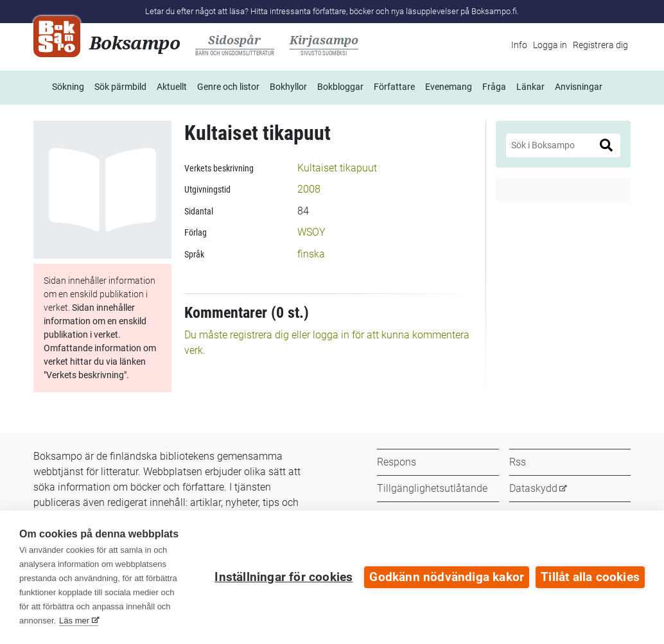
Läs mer (74, 621)
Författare (394, 87)
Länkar (530, 87)
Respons (397, 462)
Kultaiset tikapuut (337, 168)
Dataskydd (533, 488)
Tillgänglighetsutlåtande (432, 488)
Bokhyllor (288, 87)
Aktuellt (172, 87)
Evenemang (449, 87)
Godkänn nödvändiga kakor (447, 577)
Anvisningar (579, 87)
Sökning (68, 87)
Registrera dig (600, 45)
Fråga (494, 87)
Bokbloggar (340, 87)
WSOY (311, 232)
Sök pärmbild (120, 87)
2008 (309, 189)
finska (311, 254)
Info (519, 45)
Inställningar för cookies (284, 577)
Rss (518, 462)
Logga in (550, 45)
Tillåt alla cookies (590, 577)
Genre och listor (228, 87)
